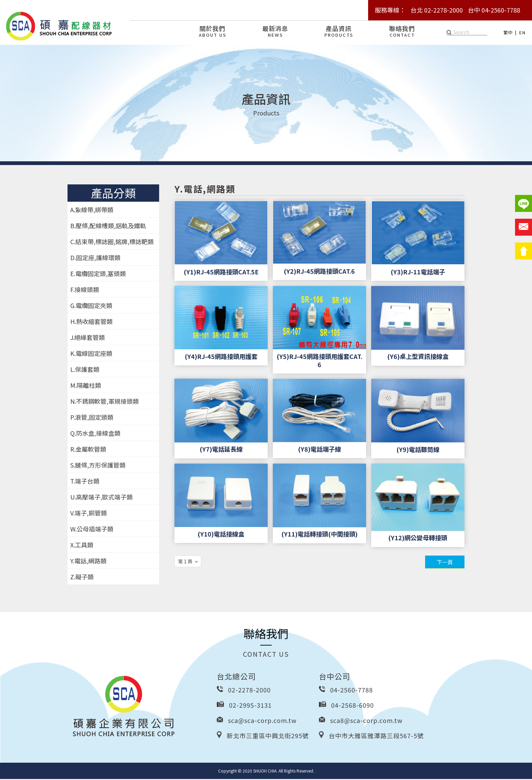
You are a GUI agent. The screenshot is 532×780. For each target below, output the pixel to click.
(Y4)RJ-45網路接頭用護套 (221, 357)
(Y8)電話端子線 (319, 450)
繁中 (508, 32)
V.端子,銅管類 (89, 514)
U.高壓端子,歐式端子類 (101, 498)
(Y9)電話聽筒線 (418, 450)
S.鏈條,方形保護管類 (98, 466)
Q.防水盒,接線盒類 (95, 434)
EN (522, 32)
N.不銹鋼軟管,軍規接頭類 (104, 402)
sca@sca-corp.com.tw (262, 721)
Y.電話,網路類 (88, 562)
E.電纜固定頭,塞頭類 (98, 274)
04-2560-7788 (351, 691)
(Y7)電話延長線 (221, 450)
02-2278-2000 (249, 691)
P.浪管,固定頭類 (92, 418)
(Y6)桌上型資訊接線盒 (418, 358)
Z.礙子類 (82, 578)
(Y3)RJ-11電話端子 (418, 273)
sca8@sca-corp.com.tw (366, 721)
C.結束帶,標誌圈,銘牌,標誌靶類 (112, 242)
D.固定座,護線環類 (95, 258)
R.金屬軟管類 (88, 450)
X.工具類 (82, 546)
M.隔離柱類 (86, 386)
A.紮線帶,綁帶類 (92, 211)
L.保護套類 (85, 370)
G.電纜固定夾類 (91, 306)
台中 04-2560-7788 (494, 10)
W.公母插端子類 (92, 530)
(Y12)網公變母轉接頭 (418, 539)
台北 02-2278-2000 (437, 10)
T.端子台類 (85, 482)
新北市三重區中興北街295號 (268, 737)
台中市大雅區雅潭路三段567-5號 (376, 737)
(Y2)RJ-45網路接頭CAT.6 (319, 272)
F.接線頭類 (85, 290)
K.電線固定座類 (91, 354)
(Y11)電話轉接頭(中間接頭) (319, 535)
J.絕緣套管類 (88, 338)
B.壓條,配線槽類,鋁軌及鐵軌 (108, 226)
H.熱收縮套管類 (91, 322)
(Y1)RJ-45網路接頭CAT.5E (221, 273)
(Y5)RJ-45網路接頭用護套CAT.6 (319, 361)
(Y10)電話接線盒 (221, 535)
